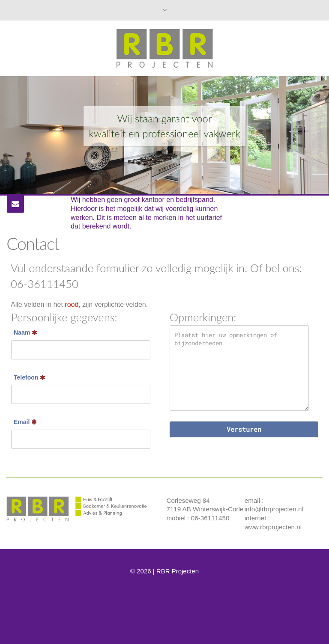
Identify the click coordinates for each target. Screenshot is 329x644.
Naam (25, 332)
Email (25, 422)
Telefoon (30, 377)
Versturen (244, 429)
